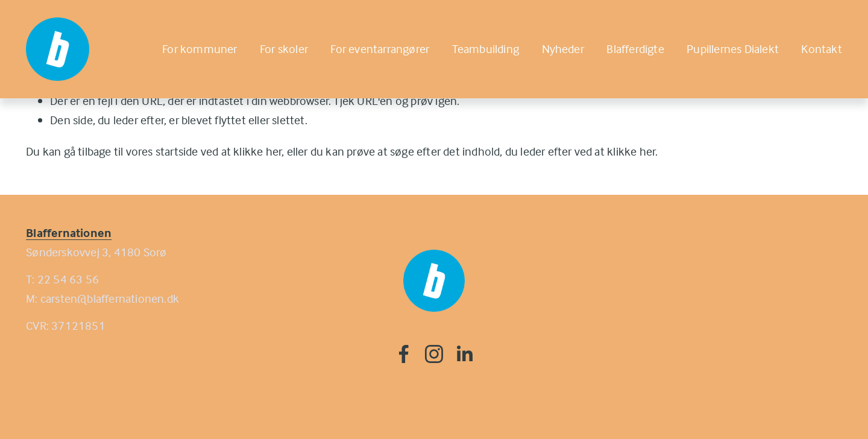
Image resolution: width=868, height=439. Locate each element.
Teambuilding (486, 49)
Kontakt (821, 49)
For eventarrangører (380, 49)
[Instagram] (434, 354)
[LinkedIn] (464, 354)
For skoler (284, 49)
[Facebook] (404, 354)
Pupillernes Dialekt (733, 49)
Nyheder (563, 49)
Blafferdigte (635, 49)
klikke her (257, 151)
